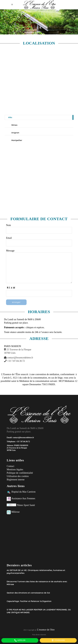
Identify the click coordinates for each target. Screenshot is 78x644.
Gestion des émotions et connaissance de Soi (28, 593)
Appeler (20, 640)
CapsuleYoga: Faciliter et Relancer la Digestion (29, 601)
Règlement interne (16, 480)
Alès (10, 117)
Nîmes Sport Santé (26, 505)
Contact (10, 466)
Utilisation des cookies (18, 476)
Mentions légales (15, 469)
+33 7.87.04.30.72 (14, 361)
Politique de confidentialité (20, 473)
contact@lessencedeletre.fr (19, 358)
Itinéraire (58, 640)
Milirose (16, 512)
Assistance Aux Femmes (23, 498)
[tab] (39, 117)
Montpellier (17, 140)
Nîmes (14, 125)
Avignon (15, 133)
